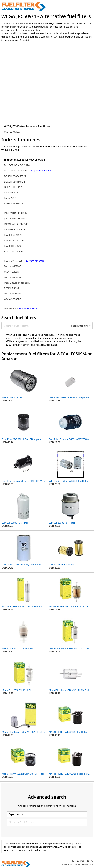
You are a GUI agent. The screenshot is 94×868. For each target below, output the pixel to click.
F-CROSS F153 (12, 193)
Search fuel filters (81, 326)
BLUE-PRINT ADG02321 (17, 171)
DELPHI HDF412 (13, 187)
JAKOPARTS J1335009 (16, 218)
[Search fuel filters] (36, 326)
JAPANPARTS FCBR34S (16, 224)
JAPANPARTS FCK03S (15, 229)
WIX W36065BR (13, 299)
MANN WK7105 (13, 266)
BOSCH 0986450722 (15, 176)
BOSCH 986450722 (15, 182)
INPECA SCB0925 (13, 203)
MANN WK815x (13, 277)
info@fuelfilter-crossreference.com (77, 864)
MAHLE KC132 (12, 132)
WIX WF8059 (11, 309)
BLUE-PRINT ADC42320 (17, 165)
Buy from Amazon (41, 171)
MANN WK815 (12, 272)
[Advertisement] (31, 74)
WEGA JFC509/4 (13, 294)
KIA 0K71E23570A (14, 240)
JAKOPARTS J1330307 (16, 213)
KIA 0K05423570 (13, 235)
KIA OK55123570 (13, 251)
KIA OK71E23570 (13, 261)
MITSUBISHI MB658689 (17, 283)
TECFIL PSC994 (12, 288)
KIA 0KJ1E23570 (13, 246)
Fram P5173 (11, 198)
